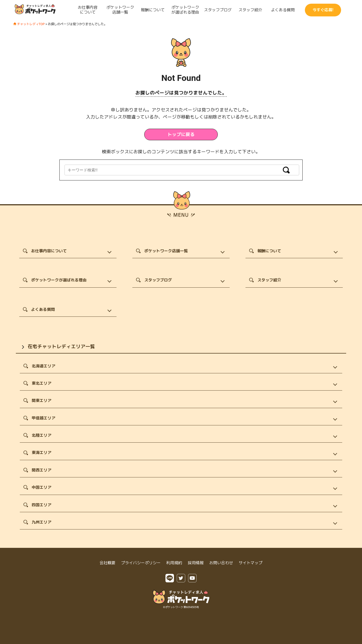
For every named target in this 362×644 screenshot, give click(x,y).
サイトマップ (251, 563)
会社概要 (107, 563)
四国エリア (42, 505)
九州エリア (42, 522)
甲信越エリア (44, 418)
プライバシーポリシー (141, 563)
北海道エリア (44, 366)
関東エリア (42, 400)
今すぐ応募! (323, 10)
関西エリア (42, 470)
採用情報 (196, 563)
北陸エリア (42, 435)
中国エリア (42, 487)
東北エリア (42, 383)
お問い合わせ (221, 563)
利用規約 (174, 563)
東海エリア (42, 453)
